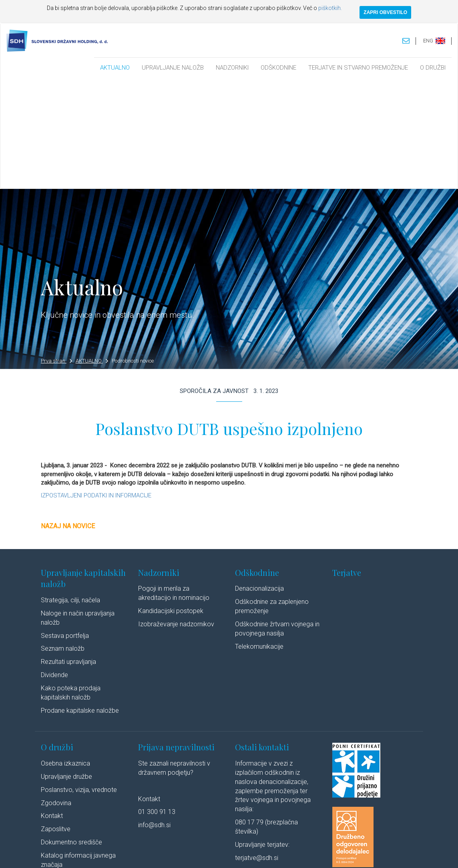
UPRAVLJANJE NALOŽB (173, 68)
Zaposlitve (56, 720)
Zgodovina (56, 693)
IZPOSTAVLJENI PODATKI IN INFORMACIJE (96, 386)
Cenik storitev (60, 781)
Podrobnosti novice (133, 252)
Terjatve (347, 463)
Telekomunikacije (259, 537)
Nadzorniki (159, 463)
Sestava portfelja (65, 526)
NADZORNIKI (232, 68)
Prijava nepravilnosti (176, 638)
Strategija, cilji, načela (70, 490)
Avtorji (322, 853)
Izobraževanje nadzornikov (176, 514)
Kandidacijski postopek (171, 502)
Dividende (54, 566)
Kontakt (52, 707)
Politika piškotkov (238, 853)
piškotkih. (330, 8)
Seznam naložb (63, 539)
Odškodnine (257, 463)
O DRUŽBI (433, 68)
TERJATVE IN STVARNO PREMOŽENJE (358, 68)
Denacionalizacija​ (259, 479)
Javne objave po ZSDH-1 (76, 768)
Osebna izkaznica (65, 654)
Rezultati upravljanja (68, 552)
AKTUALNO (115, 68)
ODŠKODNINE (278, 68)
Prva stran (56, 252)
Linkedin (350, 853)
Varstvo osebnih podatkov (183, 853)
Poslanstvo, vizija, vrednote (79, 680)
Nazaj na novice (68, 417)
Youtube (383, 853)
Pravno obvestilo (129, 853)
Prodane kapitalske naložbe (80, 601)
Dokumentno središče (71, 733)
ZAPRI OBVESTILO (385, 12)
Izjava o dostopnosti (286, 853)
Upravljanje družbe (66, 667)
